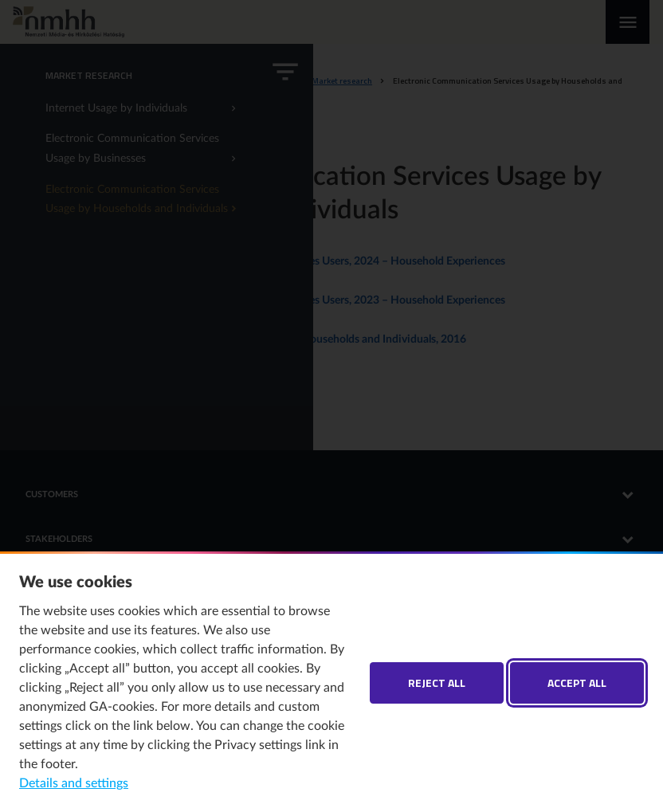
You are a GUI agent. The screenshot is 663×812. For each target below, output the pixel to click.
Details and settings (74, 783)
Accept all (577, 683)
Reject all (437, 683)
